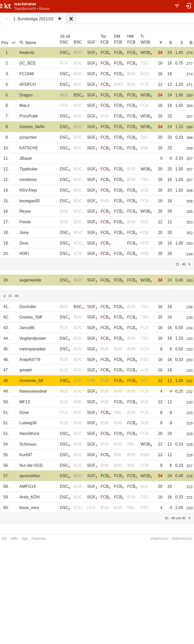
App (25, 538)
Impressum (159, 538)
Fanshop (39, 538)
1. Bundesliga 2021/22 (33, 19)
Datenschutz (182, 538)
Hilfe (14, 538)
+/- (14, 43)
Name (28, 43)
